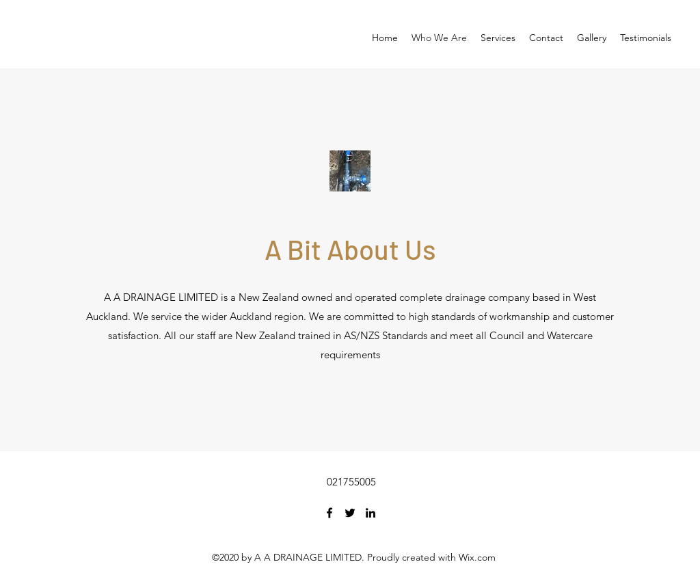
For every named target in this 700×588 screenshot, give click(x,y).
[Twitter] (350, 513)
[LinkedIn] (371, 513)
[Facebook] (329, 513)
